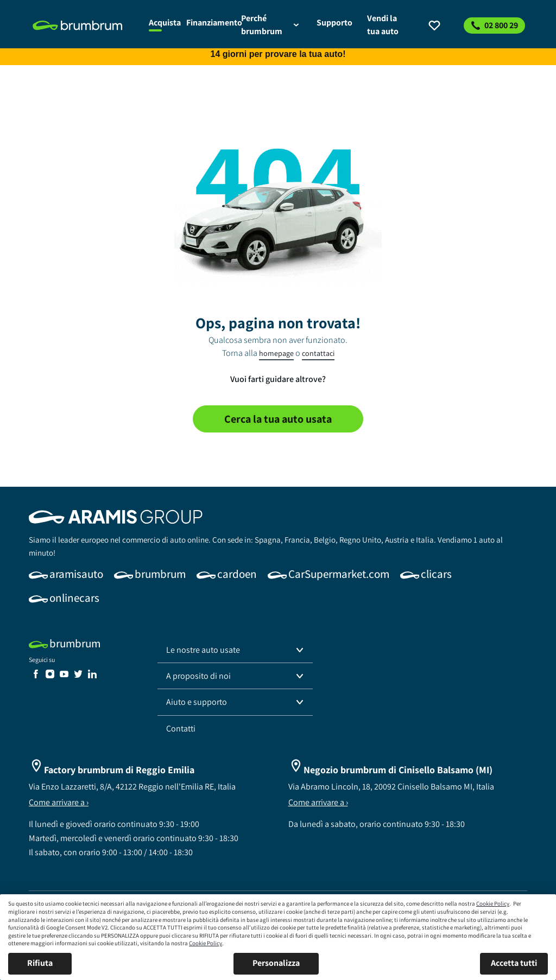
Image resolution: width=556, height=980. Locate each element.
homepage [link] (276, 353)
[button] (235, 650)
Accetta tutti (514, 963)
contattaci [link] (318, 353)
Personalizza (276, 963)
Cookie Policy (493, 903)
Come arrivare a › (59, 802)
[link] (84, 26)
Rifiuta (40, 963)
